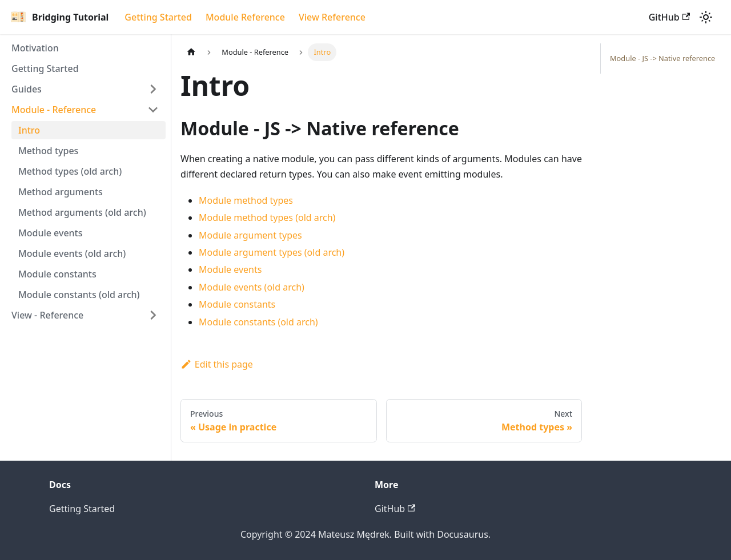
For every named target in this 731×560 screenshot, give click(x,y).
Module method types (246, 200)
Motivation (35, 48)
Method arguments (61, 192)
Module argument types (250, 235)
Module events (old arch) (72, 253)
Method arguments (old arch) (82, 212)
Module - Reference (54, 110)
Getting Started (158, 17)
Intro (29, 130)
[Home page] (191, 52)
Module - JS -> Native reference (662, 58)
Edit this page (217, 364)
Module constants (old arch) (79, 295)
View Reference (332, 17)
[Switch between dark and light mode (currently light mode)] (706, 17)
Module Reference (245, 17)
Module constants (57, 274)
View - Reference (47, 315)
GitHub (669, 17)
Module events (51, 233)
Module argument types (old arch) (272, 252)
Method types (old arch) (70, 171)
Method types (48, 151)
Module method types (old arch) (267, 217)
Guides (27, 89)
